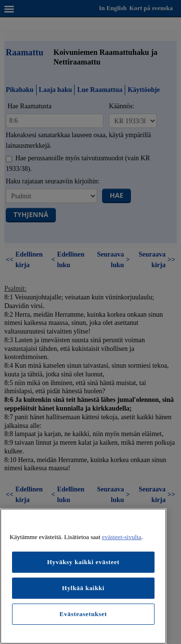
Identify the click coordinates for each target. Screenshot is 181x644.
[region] (83, 576)
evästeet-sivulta (122, 537)
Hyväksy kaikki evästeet (84, 562)
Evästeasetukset (84, 614)
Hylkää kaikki (83, 588)
